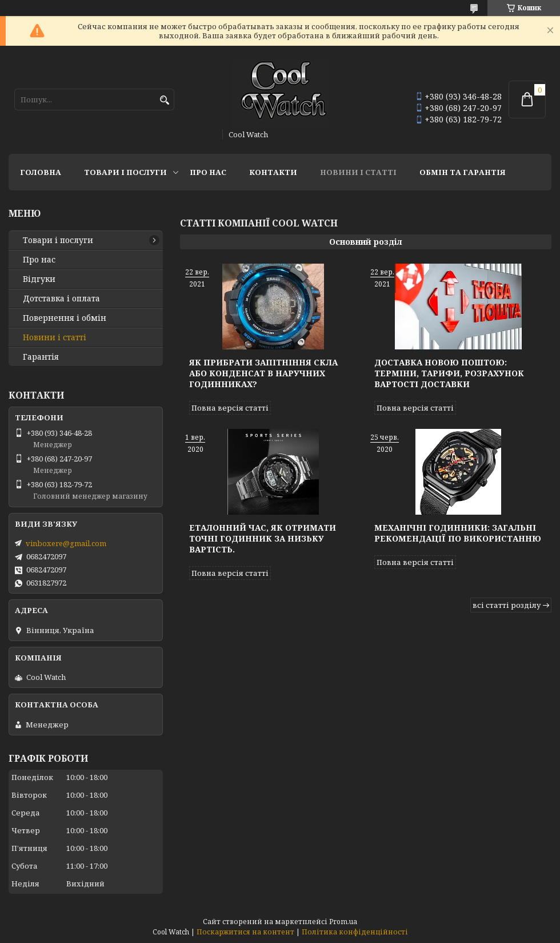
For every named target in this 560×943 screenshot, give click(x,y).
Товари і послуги (125, 172)
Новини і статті (358, 172)
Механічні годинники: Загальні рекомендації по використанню (458, 533)
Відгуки (39, 279)
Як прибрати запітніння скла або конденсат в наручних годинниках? (263, 373)
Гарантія (41, 357)
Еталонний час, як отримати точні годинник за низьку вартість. (263, 538)
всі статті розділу (507, 605)
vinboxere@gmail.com (66, 543)
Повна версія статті (230, 408)
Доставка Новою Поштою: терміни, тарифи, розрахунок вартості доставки (449, 373)
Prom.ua (343, 922)
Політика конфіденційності (355, 932)
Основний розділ (366, 242)
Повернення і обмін (65, 318)
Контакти (273, 172)
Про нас (208, 172)
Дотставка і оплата (61, 299)
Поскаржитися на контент (245, 932)
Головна (41, 172)
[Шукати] (164, 100)
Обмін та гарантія (463, 172)
